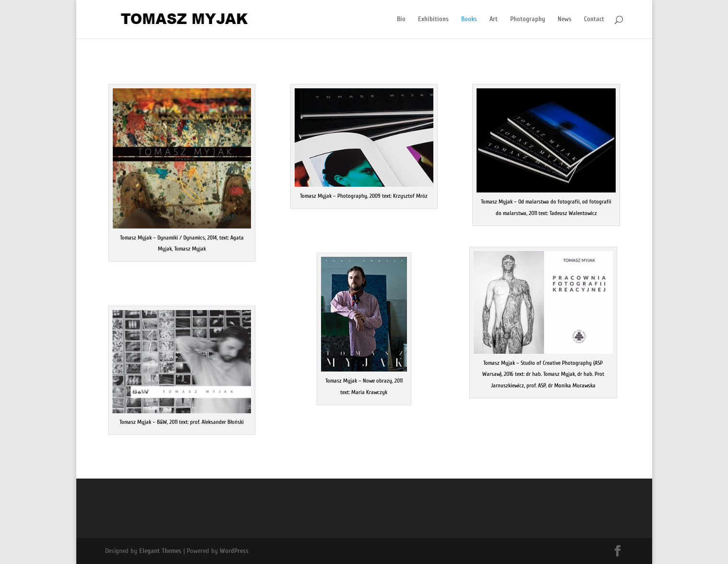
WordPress (234, 551)
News (565, 19)
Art (494, 19)
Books (469, 19)
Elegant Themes (160, 551)
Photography (528, 19)
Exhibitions (433, 19)
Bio (401, 19)
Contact (594, 19)
